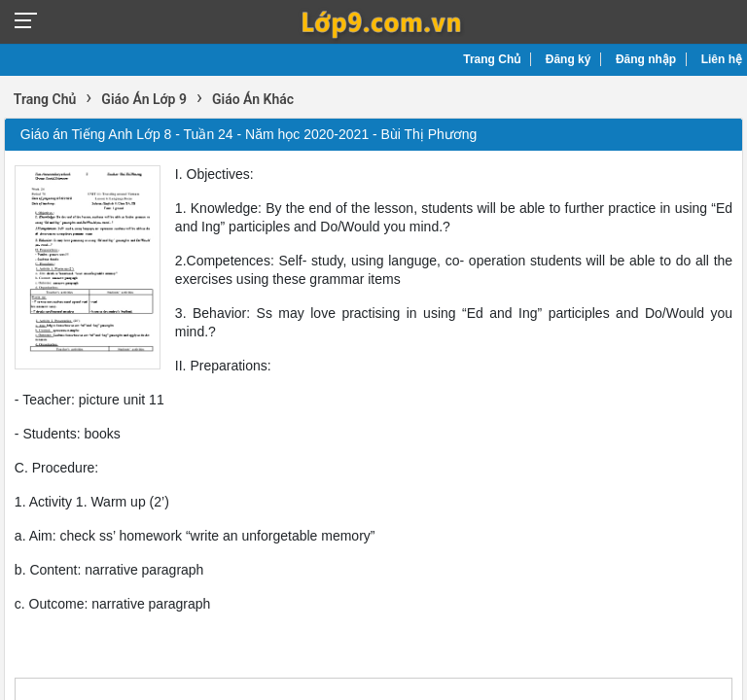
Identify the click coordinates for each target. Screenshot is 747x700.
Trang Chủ (492, 59)
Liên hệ (722, 59)
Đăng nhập (646, 59)
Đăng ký (569, 59)
